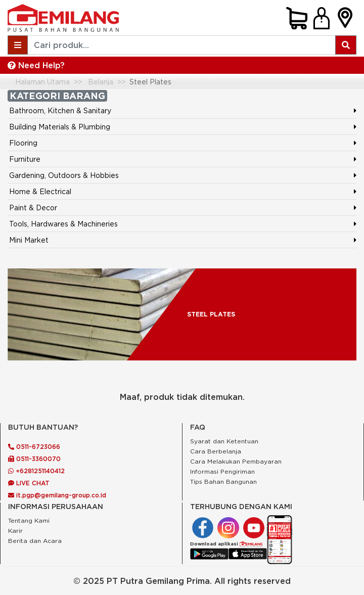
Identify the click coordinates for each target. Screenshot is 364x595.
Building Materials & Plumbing (60, 127)
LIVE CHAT (29, 483)
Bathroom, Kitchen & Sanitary (60, 110)
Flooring (23, 143)
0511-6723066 (34, 447)
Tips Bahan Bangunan (223, 482)
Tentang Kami (29, 520)
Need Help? (36, 65)
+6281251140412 (36, 471)
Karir (15, 531)
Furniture (25, 159)
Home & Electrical (40, 191)
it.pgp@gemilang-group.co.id (57, 495)
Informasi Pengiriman (222, 471)
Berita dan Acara (35, 541)
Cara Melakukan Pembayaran (236, 461)
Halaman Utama (42, 82)
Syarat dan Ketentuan (224, 441)
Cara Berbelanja (216, 451)
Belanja (101, 82)
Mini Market (29, 240)
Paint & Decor (33, 208)
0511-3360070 (34, 459)
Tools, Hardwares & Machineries (63, 224)
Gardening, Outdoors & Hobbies (64, 175)
